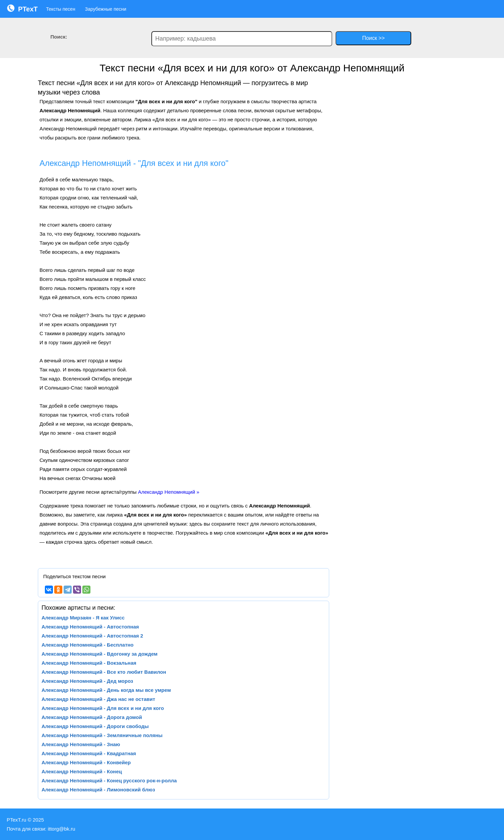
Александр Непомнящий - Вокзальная (89, 663)
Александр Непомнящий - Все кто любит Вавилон (104, 672)
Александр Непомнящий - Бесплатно (88, 645)
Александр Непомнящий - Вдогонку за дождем (100, 654)
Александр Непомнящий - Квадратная (89, 753)
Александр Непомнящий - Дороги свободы (95, 726)
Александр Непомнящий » (169, 492)
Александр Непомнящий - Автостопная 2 (92, 636)
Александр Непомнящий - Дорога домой (92, 717)
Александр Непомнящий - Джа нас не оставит (98, 699)
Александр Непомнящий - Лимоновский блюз (98, 790)
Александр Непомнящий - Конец (82, 771)
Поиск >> (373, 38)
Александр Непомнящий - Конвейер (86, 762)
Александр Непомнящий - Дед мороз (87, 681)
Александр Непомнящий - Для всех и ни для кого (103, 708)
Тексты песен (61, 9)
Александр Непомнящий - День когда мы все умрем (106, 690)
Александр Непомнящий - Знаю (81, 744)
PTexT (22, 8)
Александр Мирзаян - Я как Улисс (83, 618)
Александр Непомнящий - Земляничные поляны (102, 735)
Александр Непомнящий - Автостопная (90, 627)
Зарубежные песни (106, 9)
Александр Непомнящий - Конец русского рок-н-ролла (109, 781)
